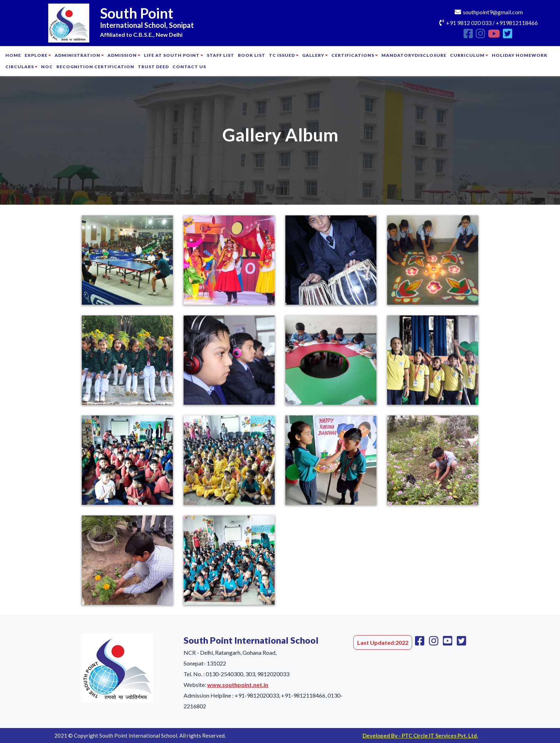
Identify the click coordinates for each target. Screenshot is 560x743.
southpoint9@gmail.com (493, 12)
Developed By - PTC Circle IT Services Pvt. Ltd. (420, 735)
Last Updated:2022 (383, 642)
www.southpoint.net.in (238, 685)
